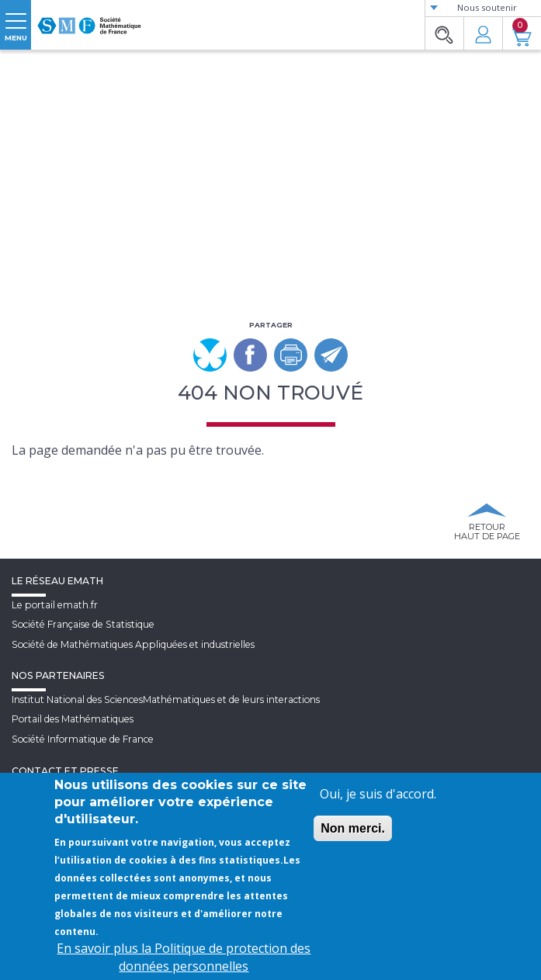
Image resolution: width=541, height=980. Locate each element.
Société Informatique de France (83, 739)
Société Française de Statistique (83, 624)
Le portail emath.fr (55, 605)
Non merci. (353, 828)
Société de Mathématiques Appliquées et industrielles (133, 644)
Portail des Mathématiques (73, 719)
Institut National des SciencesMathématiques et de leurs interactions (166, 700)
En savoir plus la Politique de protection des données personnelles (184, 957)
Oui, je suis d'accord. (378, 794)
